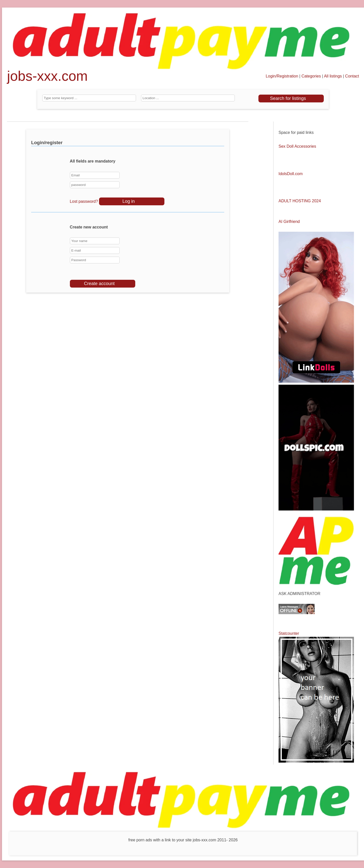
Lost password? (84, 201)
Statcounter (289, 633)
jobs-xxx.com (47, 78)
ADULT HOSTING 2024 (300, 201)
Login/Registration (282, 76)
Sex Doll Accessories (297, 146)
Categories (311, 76)
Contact (352, 76)
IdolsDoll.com (291, 174)
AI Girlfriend (289, 222)
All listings (333, 76)
